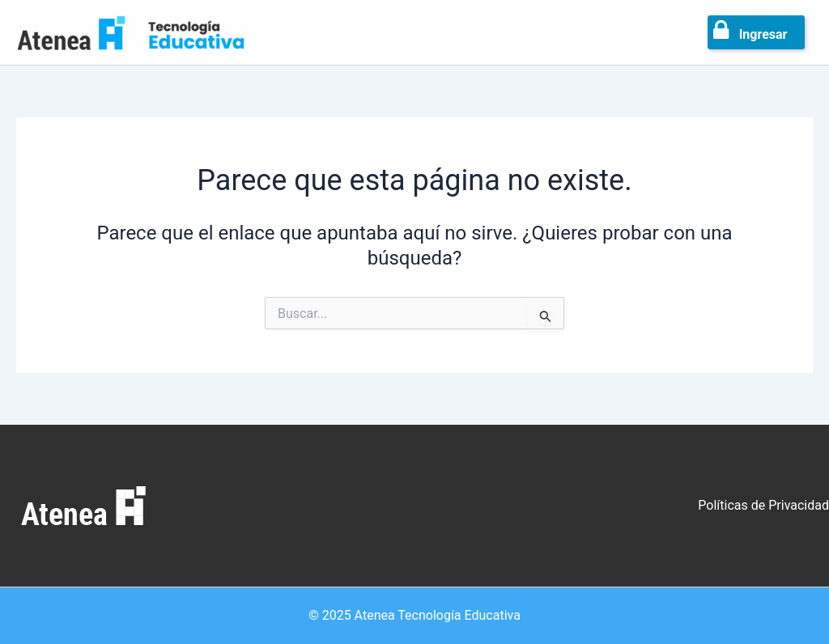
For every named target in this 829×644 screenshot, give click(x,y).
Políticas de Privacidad (763, 505)
